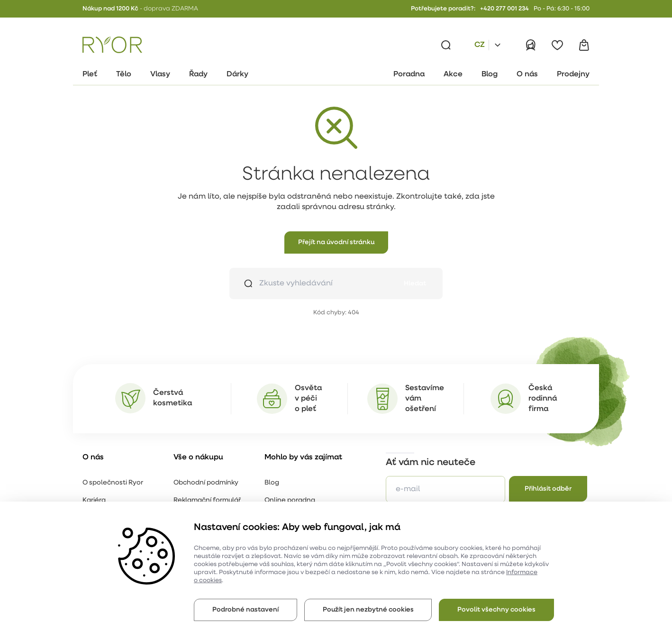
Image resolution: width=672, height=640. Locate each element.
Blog (272, 483)
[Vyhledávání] (446, 45)
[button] (336, 242)
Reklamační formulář (207, 500)
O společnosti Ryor (113, 483)
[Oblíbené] (557, 45)
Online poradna (290, 500)
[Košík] (584, 45)
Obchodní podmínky (206, 483)
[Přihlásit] (531, 45)
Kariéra (94, 500)
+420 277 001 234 (504, 9)
